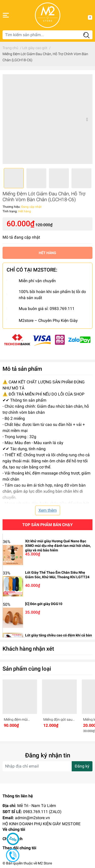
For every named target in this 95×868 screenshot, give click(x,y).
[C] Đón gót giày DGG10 (44, 604)
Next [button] (87, 119)
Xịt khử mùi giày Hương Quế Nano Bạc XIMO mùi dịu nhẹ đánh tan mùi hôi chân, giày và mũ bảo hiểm (58, 546)
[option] (48, 119)
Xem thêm (48, 510)
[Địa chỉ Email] (48, 766)
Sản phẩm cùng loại (27, 669)
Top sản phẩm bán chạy (48, 525)
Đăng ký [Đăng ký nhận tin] (82, 766)
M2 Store (45, 863)
